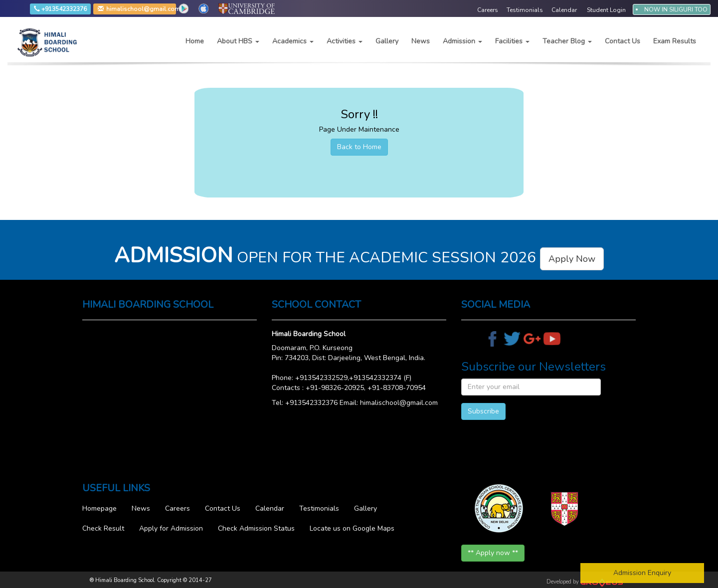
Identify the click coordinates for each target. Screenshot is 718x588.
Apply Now (572, 259)
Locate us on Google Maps (352, 528)
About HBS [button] (238, 41)
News (421, 41)
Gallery (387, 41)
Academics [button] (293, 41)
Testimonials (319, 508)
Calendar (270, 508)
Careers (178, 508)
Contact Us (623, 41)
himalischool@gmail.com (115, 9)
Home (195, 41)
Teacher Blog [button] (567, 41)
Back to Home (359, 147)
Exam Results (675, 41)
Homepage (99, 508)
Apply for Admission (171, 528)
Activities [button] (345, 41)
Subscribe (483, 411)
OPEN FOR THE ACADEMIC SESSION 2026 (359, 258)
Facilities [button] (512, 41)
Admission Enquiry (642, 573)
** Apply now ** (493, 553)
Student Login (606, 10)
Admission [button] (462, 41)
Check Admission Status (256, 528)
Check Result (103, 528)
